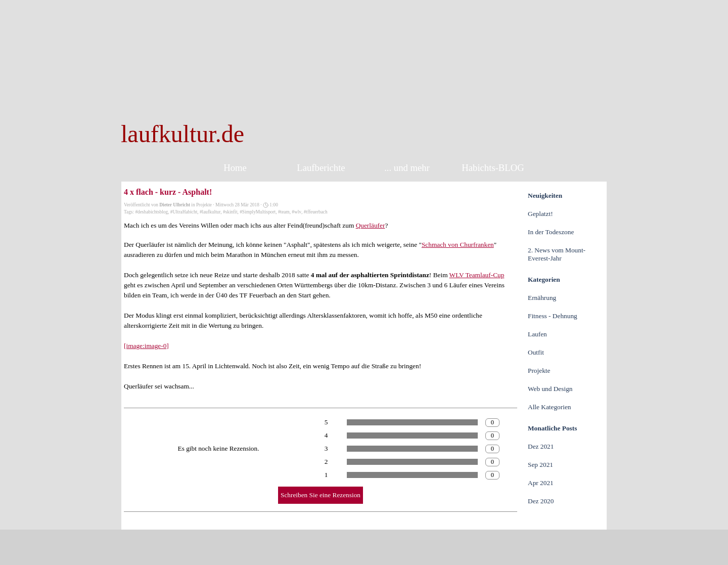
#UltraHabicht (184, 212)
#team (284, 212)
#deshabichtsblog (151, 212)
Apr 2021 (541, 483)
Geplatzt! (540, 214)
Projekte (539, 371)
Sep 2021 (540, 465)
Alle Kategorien (550, 407)
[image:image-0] (146, 346)
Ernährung (542, 298)
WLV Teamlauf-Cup (477, 275)
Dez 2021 (541, 446)
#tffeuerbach (316, 212)
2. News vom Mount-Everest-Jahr (557, 254)
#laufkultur (210, 212)
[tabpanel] (264, 134)
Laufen (537, 334)
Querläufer (371, 225)
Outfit (536, 352)
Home (235, 168)
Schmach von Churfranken (458, 245)
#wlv (297, 212)
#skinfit (230, 212)
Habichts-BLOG (493, 168)
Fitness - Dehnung (553, 316)
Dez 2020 (541, 501)
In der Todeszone (551, 232)
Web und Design (550, 389)
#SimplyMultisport (258, 212)
